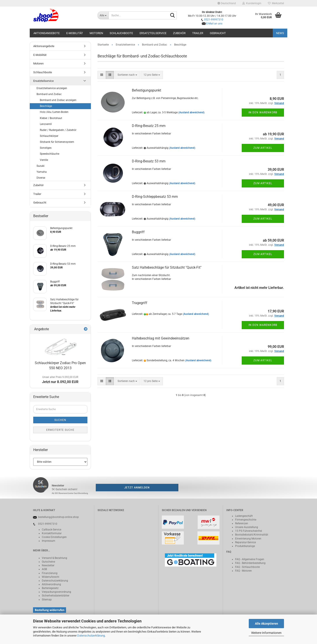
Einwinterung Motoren (248, 539)
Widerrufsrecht (51, 577)
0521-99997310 (214, 20)
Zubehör (179, 33)
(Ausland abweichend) (191, 112)
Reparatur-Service (245, 542)
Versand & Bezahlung (54, 558)
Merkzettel (276, 3)
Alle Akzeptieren (266, 624)
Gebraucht (218, 33)
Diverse (41, 178)
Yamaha (42, 172)
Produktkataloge (245, 546)
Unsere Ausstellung (247, 527)
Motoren (96, 33)
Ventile (44, 160)
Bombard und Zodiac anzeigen (58, 100)
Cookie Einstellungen (54, 537)
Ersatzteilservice (153, 33)
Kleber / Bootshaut (51, 118)
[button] (227, 3)
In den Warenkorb (263, 112)
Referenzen (242, 523)
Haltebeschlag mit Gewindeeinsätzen (161, 338)
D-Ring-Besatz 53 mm (149, 161)
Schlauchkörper (49, 136)
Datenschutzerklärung (91, 636)
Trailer (198, 33)
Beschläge (46, 106)
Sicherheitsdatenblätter (56, 596)
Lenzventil (46, 124)
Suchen (60, 420)
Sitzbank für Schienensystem (57, 142)
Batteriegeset (50, 588)
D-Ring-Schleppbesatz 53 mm (155, 197)
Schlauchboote (121, 33)
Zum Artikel (263, 148)
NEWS (280, 33)
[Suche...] (103, 15)
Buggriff (138, 232)
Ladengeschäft (244, 516)
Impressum (49, 541)
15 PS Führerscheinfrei (249, 531)
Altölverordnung (51, 584)
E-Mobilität (75, 33)
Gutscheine (48, 562)
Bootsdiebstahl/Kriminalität (252, 535)
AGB (44, 569)
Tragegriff (140, 303)
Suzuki (41, 166)
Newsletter (48, 565)
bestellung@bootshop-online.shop (58, 517)
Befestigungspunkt (147, 90)
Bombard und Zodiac (49, 94)
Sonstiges (46, 148)
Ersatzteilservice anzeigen (52, 88)
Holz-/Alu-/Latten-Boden (54, 112)
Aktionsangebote (47, 33)
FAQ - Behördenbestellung (250, 563)
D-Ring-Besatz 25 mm (149, 126)
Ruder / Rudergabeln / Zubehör (58, 130)
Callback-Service (52, 530)
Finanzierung (50, 573)
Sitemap (47, 600)
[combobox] (127, 75)
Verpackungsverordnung (56, 592)
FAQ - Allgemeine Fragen (250, 559)
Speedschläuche (50, 154)
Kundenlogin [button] (252, 3)
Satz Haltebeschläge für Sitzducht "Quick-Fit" (167, 267)
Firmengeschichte (246, 520)
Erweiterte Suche (60, 430)
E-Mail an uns (214, 24)
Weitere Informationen (266, 633)
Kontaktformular (52, 533)
